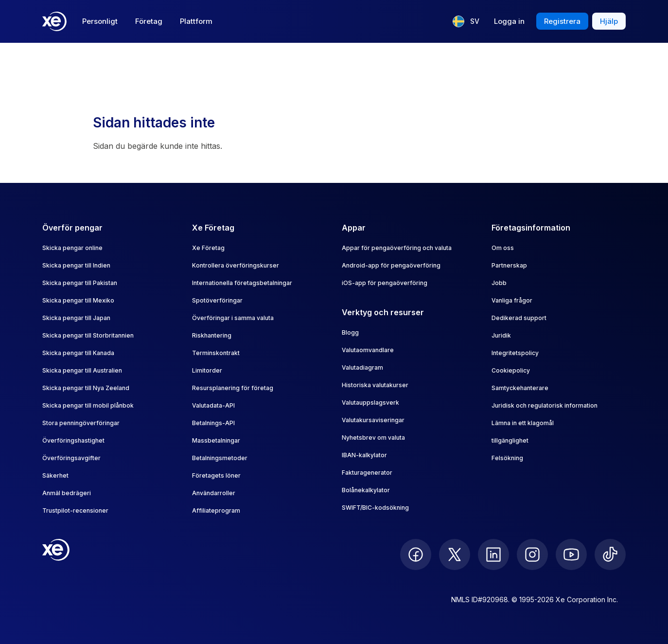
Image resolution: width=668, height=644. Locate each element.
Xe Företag (208, 248)
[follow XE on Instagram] (532, 555)
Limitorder (207, 370)
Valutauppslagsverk (370, 402)
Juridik (501, 335)
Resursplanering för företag (233, 388)
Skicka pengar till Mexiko (78, 300)
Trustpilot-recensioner (75, 510)
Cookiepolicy (511, 370)
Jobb (499, 283)
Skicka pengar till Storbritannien (88, 335)
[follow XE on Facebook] (416, 555)
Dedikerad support (519, 318)
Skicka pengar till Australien (82, 370)
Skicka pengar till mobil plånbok (88, 405)
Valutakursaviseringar (373, 420)
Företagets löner (216, 475)
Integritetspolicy (515, 353)
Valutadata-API (213, 405)
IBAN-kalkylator (364, 455)
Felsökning (507, 458)
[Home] (54, 21)
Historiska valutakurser (375, 385)
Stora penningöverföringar (81, 423)
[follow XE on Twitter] (455, 555)
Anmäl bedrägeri (67, 493)
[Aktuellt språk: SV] (466, 21)
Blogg (350, 332)
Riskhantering (212, 335)
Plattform (196, 21)
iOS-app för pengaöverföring (385, 283)
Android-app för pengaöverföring (391, 265)
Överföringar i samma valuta (233, 318)
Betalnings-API (213, 423)
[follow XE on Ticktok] (610, 555)
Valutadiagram (362, 367)
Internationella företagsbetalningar (242, 283)
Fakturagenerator (367, 473)
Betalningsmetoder (220, 458)
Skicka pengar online (72, 248)
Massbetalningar (216, 440)
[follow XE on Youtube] (571, 555)
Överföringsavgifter (71, 458)
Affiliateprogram (216, 510)
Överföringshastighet (73, 440)
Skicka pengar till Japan (76, 318)
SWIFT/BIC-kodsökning (375, 508)
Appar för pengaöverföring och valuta (397, 248)
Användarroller (214, 493)
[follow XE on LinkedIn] (493, 555)
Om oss (503, 248)
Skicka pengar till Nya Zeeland (86, 388)
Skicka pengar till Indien (76, 265)
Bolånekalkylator (366, 490)
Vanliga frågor (512, 300)
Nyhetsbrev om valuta (373, 438)
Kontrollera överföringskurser (236, 265)
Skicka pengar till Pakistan (80, 283)
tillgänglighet (510, 440)
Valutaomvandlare (368, 350)
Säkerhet (55, 475)
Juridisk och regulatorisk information (545, 405)
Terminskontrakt (216, 353)
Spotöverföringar (217, 300)
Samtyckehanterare (520, 388)
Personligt (100, 21)
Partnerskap (509, 265)
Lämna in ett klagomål (523, 423)
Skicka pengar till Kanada (78, 353)
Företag (149, 21)
